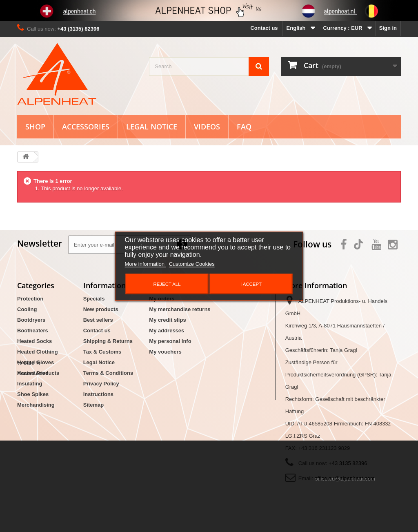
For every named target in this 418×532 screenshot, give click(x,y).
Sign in (388, 28)
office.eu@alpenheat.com (344, 478)
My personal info (170, 341)
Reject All (167, 284)
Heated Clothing (38, 352)
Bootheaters (33, 331)
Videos (207, 127)
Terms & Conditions (108, 373)
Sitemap (94, 405)
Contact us (264, 28)
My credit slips (167, 320)
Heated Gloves (36, 362)
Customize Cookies (192, 264)
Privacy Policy (101, 384)
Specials (94, 299)
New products (101, 309)
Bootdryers (31, 320)
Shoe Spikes (33, 394)
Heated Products (38, 373)
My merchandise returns (180, 309)
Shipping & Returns (108, 341)
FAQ (244, 127)
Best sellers (98, 320)
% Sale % (29, 419)
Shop (35, 127)
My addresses (167, 331)
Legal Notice (152, 127)
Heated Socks (34, 341)
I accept (251, 284)
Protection (30, 299)
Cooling (27, 309)
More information (146, 264)
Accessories (86, 127)
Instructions (98, 394)
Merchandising (36, 405)
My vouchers (165, 352)
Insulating (30, 384)
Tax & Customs (102, 352)
